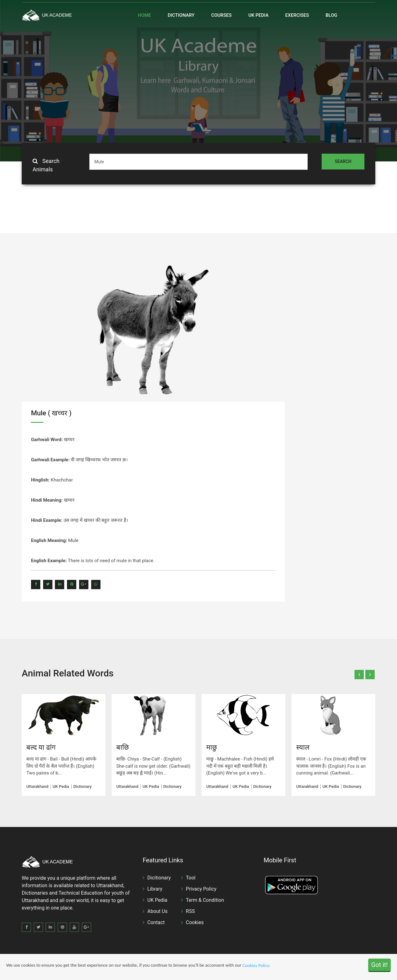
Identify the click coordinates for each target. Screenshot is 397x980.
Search (343, 161)
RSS (190, 911)
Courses (221, 15)
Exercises (297, 15)
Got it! (379, 965)
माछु (212, 747)
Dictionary (181, 15)
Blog (332, 15)
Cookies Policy (256, 966)
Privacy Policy (201, 889)
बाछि (123, 747)
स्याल (303, 747)
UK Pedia (259, 15)
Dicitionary (159, 878)
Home (145, 15)
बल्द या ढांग (41, 747)
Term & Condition (205, 900)
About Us (157, 911)
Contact (156, 922)
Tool (191, 878)
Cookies (195, 922)
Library (155, 889)
